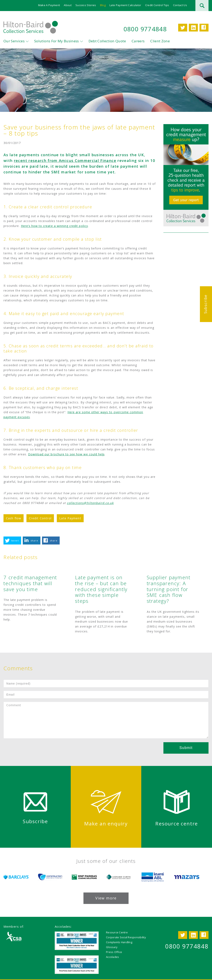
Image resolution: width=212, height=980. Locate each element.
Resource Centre (117, 932)
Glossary (112, 947)
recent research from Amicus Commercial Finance (65, 161)
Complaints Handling (119, 942)
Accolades (112, 957)
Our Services (14, 41)
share (34, 541)
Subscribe (205, 304)
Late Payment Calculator (125, 5)
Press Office (114, 952)
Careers (138, 41)
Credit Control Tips (157, 5)
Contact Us (180, 5)
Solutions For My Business (57, 41)
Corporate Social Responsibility (126, 937)
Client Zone (160, 41)
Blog (103, 5)
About (68, 5)
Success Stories (86, 5)
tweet (15, 541)
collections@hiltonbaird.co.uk (90, 503)
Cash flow (14, 518)
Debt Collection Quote (107, 41)
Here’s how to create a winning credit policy (54, 226)
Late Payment (70, 518)
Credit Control (40, 518)
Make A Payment (49, 5)
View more (106, 898)
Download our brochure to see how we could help (66, 454)
